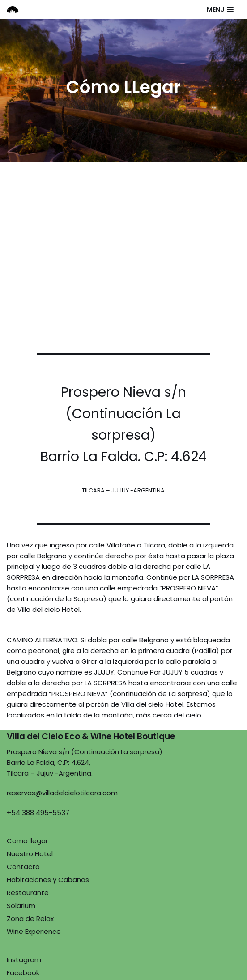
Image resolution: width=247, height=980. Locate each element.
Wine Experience (34, 931)
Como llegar (27, 841)
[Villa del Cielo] (16, 9)
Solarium (21, 906)
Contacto (23, 867)
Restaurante (28, 893)
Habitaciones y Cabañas (48, 880)
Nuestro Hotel (30, 854)
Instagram (24, 960)
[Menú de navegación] (220, 9)
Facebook (23, 973)
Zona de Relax (30, 918)
